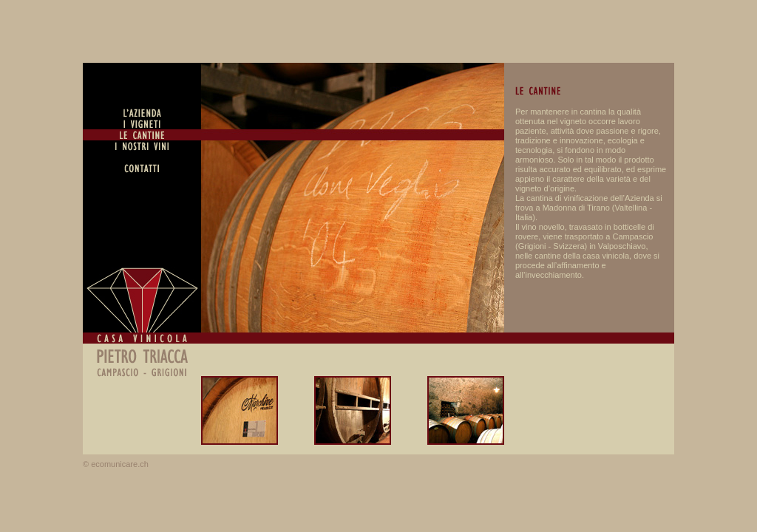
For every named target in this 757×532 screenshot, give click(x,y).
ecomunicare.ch (120, 464)
